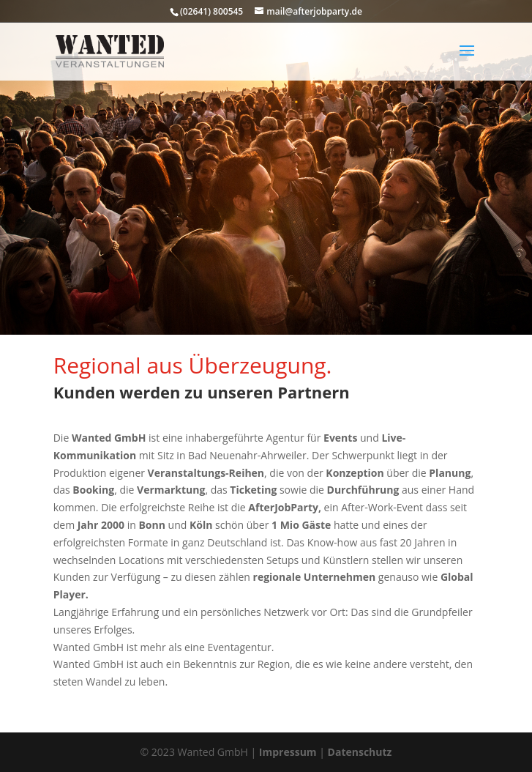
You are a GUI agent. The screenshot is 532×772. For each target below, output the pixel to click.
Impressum (288, 752)
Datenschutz (360, 752)
